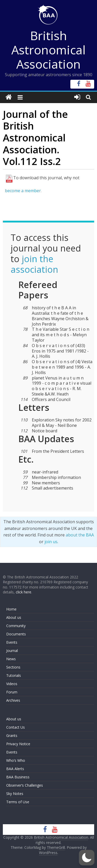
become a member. (23, 191)
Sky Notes (15, 794)
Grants (12, 736)
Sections (13, 667)
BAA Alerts (15, 769)
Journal (12, 651)
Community (16, 626)
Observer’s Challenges (25, 785)
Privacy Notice (18, 744)
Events (12, 642)
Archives (13, 700)
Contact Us (16, 727)
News (11, 659)
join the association (34, 264)
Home (11, 609)
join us (51, 542)
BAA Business (18, 777)
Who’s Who (16, 760)
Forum (12, 692)
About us (14, 617)
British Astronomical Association (48, 50)
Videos (12, 684)
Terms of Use (18, 802)
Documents (16, 634)
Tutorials (14, 675)
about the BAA (80, 535)
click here (24, 592)
